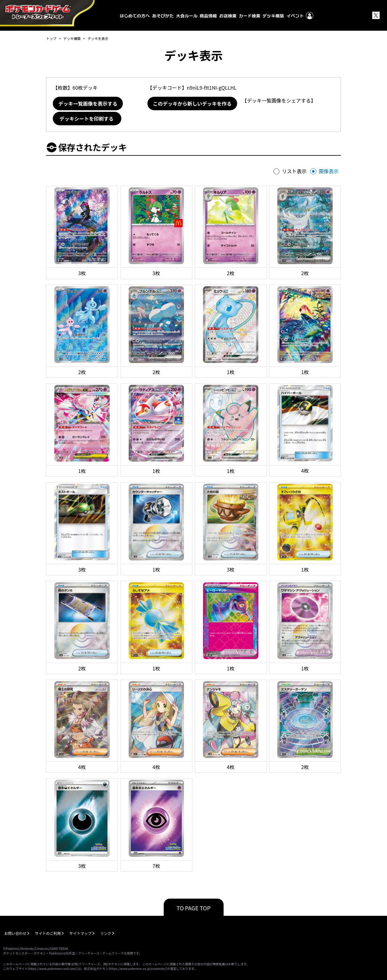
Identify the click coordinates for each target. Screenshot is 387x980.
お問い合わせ (15, 933)
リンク (106, 933)
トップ (51, 38)
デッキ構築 (72, 38)
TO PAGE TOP (194, 908)
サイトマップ (80, 933)
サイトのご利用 (48, 933)
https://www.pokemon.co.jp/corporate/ (138, 968)
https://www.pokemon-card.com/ (53, 968)
